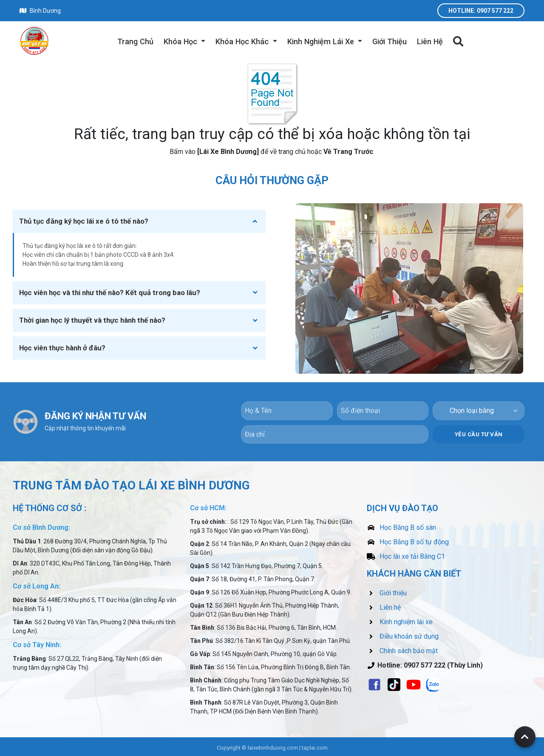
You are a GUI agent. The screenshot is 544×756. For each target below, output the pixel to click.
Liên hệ (384, 605)
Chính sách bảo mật (402, 649)
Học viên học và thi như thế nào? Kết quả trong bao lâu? (110, 293)
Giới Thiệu (390, 41)
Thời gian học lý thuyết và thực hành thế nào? (92, 320)
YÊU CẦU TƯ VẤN (479, 432)
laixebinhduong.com (273, 746)
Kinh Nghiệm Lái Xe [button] (322, 41)
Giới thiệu (387, 591)
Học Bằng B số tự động (408, 540)
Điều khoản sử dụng (403, 634)
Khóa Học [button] (181, 41)
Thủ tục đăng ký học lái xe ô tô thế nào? (84, 221)
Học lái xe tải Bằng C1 (406, 554)
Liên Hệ (430, 41)
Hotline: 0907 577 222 (481, 11)
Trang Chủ (135, 41)
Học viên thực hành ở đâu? (62, 348)
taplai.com (315, 746)
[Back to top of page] (525, 737)
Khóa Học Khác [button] (243, 41)
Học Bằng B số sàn (401, 525)
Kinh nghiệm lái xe (400, 620)
